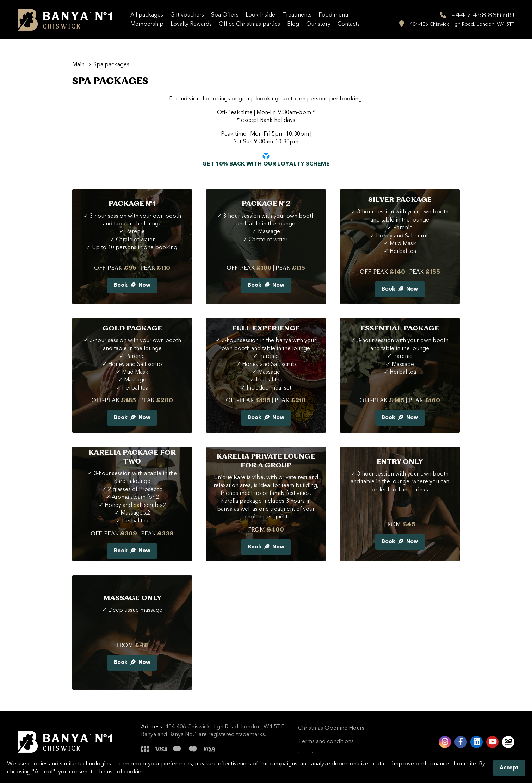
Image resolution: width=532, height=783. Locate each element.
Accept (509, 768)
